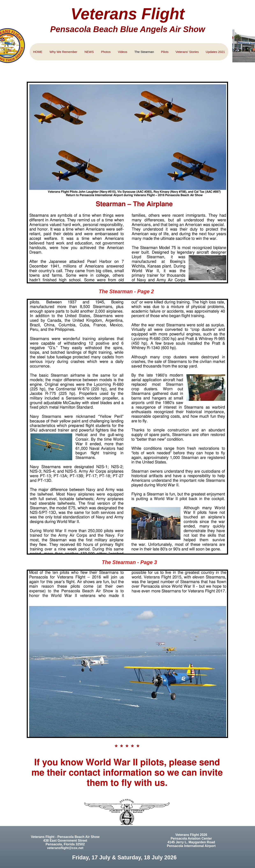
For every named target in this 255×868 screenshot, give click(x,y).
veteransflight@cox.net (65, 848)
